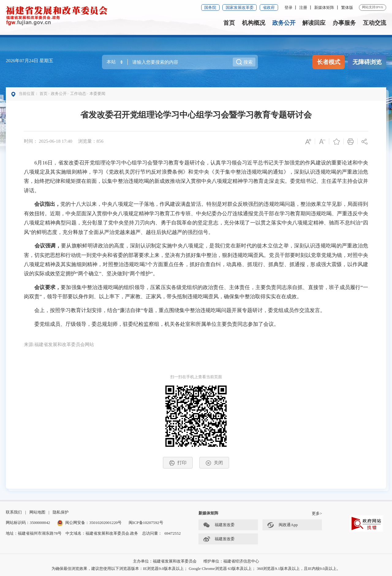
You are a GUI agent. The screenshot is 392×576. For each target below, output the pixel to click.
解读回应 (314, 23)
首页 (229, 23)
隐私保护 (61, 512)
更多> (317, 513)
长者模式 (329, 62)
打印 (178, 463)
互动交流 (375, 23)
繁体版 (347, 8)
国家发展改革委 (240, 8)
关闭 (214, 463)
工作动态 (78, 94)
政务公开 (284, 23)
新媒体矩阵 (324, 8)
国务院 (210, 8)
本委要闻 (97, 94)
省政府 (269, 8)
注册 (303, 8)
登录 (288, 8)
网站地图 (37, 512)
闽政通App (282, 525)
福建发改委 (219, 525)
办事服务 (344, 23)
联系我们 (14, 512)
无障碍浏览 (367, 62)
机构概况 (254, 23)
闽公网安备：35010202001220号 (89, 523)
